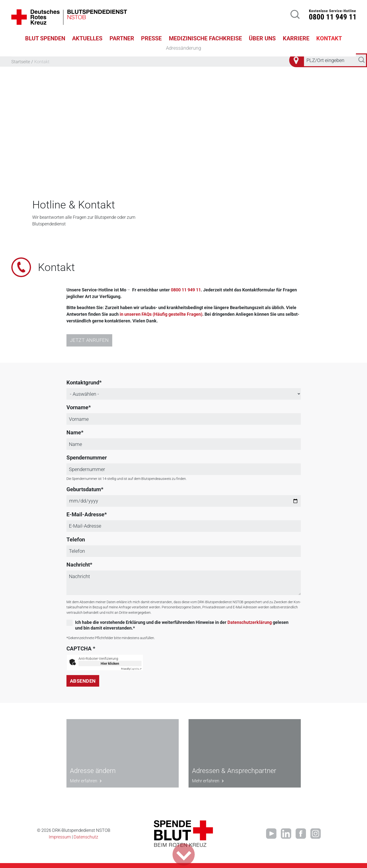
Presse (151, 38)
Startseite (21, 62)
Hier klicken (110, 663)
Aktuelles (87, 38)
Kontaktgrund (83, 383)
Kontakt (329, 38)
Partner (122, 38)
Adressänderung (183, 48)
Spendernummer (87, 458)
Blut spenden (45, 38)
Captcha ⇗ (131, 669)
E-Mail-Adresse (85, 514)
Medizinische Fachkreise (205, 38)
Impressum (60, 837)
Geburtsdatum (84, 489)
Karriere (296, 38)
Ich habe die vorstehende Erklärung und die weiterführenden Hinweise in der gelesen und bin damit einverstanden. (182, 625)
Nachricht (78, 565)
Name (74, 433)
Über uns (262, 38)
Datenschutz (86, 837)
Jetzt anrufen (89, 340)
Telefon (76, 540)
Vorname (77, 407)
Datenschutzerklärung (250, 622)
